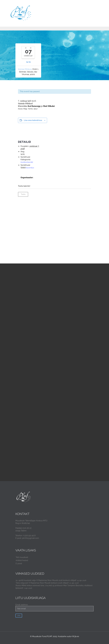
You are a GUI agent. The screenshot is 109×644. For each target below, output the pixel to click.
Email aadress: (55, 607)
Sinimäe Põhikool (25, 69)
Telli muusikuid (22, 557)
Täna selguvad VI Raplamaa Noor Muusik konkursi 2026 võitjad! (42, 583)
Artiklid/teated (22, 560)
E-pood (19, 563)
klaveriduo (30, 168)
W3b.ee (76, 636)
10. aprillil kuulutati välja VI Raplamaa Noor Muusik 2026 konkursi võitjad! (46, 580)
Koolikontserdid (27, 162)
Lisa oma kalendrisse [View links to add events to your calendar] (33, 120)
